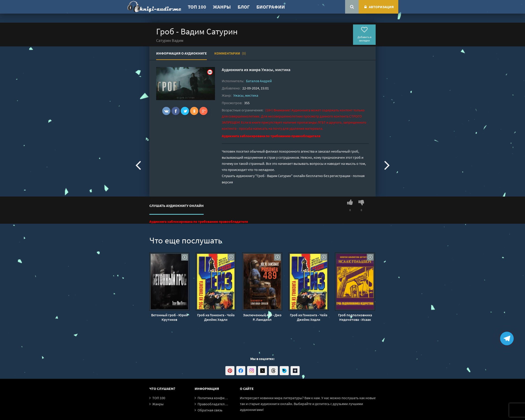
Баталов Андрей (259, 81)
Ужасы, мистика (276, 70)
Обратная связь (210, 410)
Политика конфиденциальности (223, 398)
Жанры (222, 7)
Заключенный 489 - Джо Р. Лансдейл (262, 317)
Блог (244, 7)
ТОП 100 (197, 7)
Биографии (271, 7)
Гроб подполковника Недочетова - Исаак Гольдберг (355, 317)
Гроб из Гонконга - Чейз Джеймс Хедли (216, 317)
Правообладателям (213, 404)
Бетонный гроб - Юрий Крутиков (169, 317)
